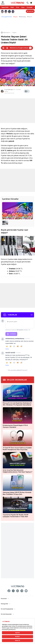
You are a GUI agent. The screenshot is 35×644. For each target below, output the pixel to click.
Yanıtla (7, 349)
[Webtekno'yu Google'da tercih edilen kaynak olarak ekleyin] (17, 48)
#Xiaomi (30, 17)
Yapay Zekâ (5, 7)
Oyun (23, 7)
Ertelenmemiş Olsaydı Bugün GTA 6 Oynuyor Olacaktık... (15, 426)
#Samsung (22, 17)
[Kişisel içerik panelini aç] (30, 11)
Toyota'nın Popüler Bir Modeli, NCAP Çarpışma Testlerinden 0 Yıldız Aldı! (16, 516)
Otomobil (29, 7)
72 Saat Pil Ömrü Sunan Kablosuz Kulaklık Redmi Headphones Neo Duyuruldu (17, 449)
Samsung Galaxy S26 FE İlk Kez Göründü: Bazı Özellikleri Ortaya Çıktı (17, 493)
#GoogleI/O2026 (7, 17)
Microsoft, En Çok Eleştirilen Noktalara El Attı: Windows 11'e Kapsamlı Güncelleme (17, 404)
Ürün (18, 7)
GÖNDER (11, 334)
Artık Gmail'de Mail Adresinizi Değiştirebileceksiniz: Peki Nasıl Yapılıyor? (17, 471)
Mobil (12, 7)
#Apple (15, 17)
